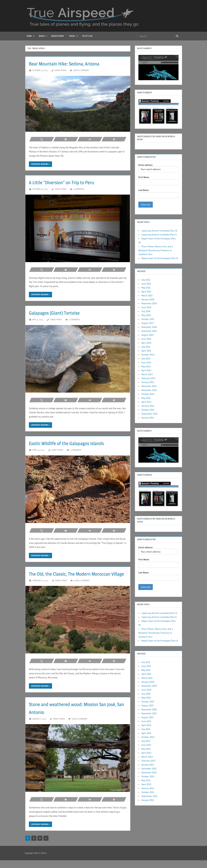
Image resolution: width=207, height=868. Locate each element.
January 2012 (148, 406)
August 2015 (148, 335)
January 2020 (148, 299)
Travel (74, 36)
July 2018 (146, 311)
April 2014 (146, 351)
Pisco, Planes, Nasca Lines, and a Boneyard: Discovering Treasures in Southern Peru (156, 250)
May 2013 (146, 366)
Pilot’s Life (87, 36)
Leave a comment (81, 70)
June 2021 (146, 284)
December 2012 (149, 386)
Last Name (144, 190)
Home (31, 36)
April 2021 (146, 292)
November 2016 (149, 327)
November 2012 (149, 390)
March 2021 (147, 295)
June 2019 (146, 307)
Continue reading (40, 164)
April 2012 (146, 402)
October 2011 (148, 410)
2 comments (79, 189)
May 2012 (146, 398)
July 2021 (146, 280)
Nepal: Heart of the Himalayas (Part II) (160, 258)
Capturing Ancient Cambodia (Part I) (159, 235)
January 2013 (148, 382)
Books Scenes (58, 36)
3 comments (74, 319)
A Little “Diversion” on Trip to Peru (68, 182)
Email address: (158, 168)
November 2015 (149, 331)
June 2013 (146, 362)
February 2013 (148, 378)
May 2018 (146, 315)
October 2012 (148, 394)
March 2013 (147, 374)
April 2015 (146, 343)
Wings (43, 36)
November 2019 (149, 303)
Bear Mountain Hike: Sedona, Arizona (71, 63)
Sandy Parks (60, 70)
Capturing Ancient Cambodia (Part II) (159, 231)
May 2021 (146, 288)
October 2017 (148, 319)
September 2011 (150, 414)
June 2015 (146, 339)
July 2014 (146, 347)
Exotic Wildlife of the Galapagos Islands (74, 443)
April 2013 (146, 370)
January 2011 (148, 418)
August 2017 (148, 323)
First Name (144, 177)
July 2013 (146, 359)
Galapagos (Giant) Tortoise (59, 313)
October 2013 (148, 355)
